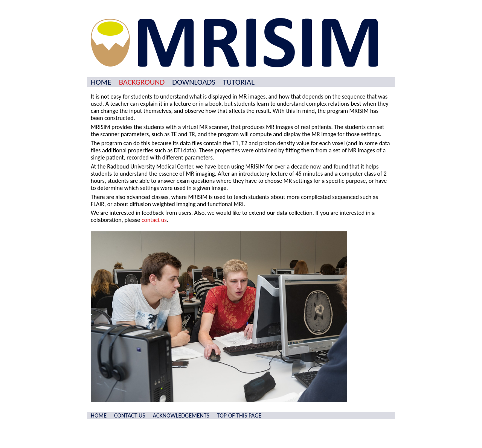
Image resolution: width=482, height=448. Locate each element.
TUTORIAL (239, 82)
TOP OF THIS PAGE (239, 415)
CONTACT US (130, 415)
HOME (101, 82)
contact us (154, 220)
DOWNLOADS (194, 82)
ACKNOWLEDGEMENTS (181, 415)
